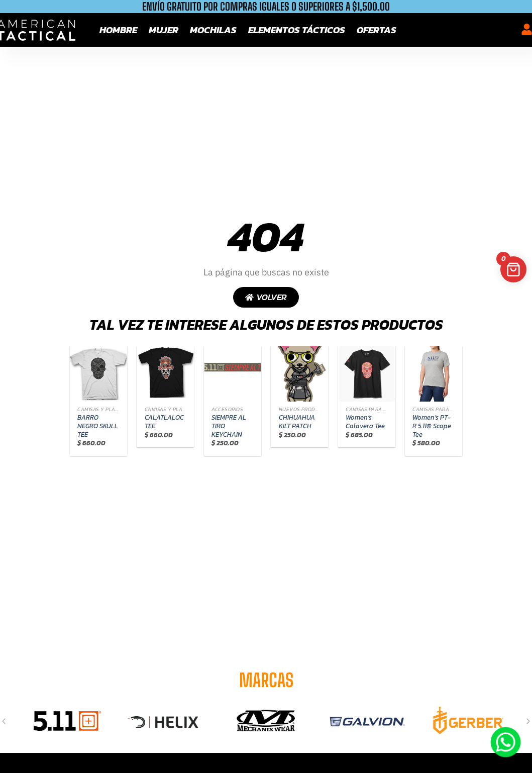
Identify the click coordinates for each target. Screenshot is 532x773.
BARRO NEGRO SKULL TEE (98, 426)
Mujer (164, 30)
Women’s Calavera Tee (365, 422)
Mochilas (213, 30)
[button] (4, 721)
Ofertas (377, 30)
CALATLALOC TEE (164, 422)
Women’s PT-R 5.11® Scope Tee (432, 426)
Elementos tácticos (297, 30)
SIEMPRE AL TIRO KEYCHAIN (229, 426)
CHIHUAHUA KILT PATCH (297, 422)
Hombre (118, 30)
